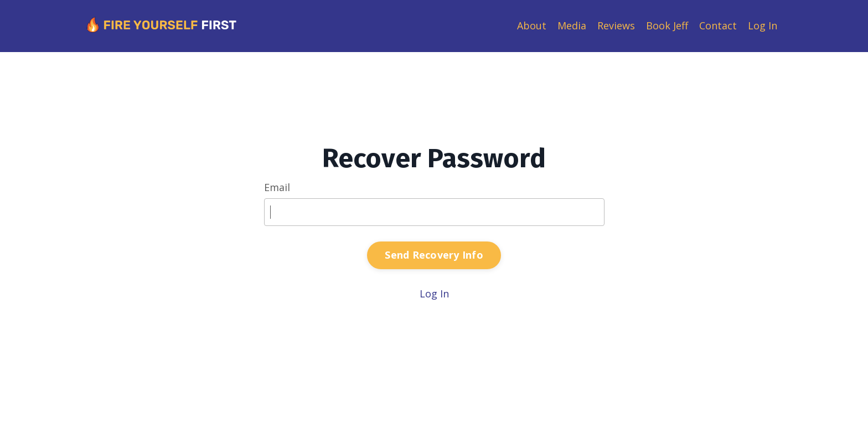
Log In (763, 25)
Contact (718, 25)
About (532, 25)
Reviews (616, 25)
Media (572, 25)
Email (277, 187)
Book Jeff (667, 25)
